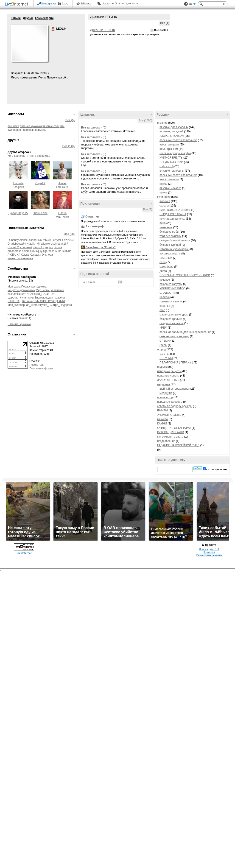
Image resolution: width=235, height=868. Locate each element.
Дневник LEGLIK (103, 30)
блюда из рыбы (169, 232)
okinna (58, 247)
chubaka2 (26, 247)
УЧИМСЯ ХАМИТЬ (169, 415)
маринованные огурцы (174, 315)
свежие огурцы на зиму (174, 336)
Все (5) (70, 120)
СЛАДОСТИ (167, 293)
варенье (165, 306)
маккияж (163, 419)
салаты (164, 206)
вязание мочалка (170, 188)
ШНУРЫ (162, 410)
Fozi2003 (68, 240)
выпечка (165, 201)
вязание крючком (31, 126)
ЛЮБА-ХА (14, 255)
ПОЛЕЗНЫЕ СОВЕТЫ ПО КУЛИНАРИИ (185, 275)
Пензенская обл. (58, 78)
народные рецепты (169, 371)
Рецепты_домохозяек (21, 290)
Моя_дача (14, 287)
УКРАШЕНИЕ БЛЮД (172, 288)
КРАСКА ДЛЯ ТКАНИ (171, 432)
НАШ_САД (14, 301)
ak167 (64, 244)
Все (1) (165, 23)
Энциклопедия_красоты (50, 298)
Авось (106, 3)
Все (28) (69, 234)
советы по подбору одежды (175, 406)
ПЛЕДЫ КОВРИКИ (171, 162)
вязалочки (14, 294)
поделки (162, 367)
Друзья (28, 18)
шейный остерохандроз (175, 389)
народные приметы (34, 130)
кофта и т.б (166, 166)
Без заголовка (91, 128)
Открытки (92, 217)
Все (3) (148, 209)
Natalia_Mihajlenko (38, 244)
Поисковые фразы (41, 368)
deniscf (37, 247)
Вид (192, 5)
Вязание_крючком (19, 324)
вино (162, 223)
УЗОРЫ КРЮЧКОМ (172, 136)
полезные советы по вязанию (178, 140)
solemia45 (28, 251)
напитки (165, 297)
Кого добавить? (40, 156)
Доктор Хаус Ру (18, 213)
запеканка (166, 227)
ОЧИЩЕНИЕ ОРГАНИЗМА (174, 428)
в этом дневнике (216, 469)
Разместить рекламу (209, 555)
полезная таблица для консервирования (185, 332)
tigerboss (49, 251)
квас (162, 310)
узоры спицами (169, 145)
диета (163, 271)
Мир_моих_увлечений (50, 290)
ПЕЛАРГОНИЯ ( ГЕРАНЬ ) (176, 363)
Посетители (37, 365)
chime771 (14, 247)
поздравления (166, 441)
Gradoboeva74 (17, 244)
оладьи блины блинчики (175, 240)
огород (162, 349)
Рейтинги (86, 3)
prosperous (14, 251)
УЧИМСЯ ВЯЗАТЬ (171, 158)
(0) (104, 128)
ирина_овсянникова (20, 258)
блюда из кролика (171, 319)
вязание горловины (172, 171)
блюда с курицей (170, 245)
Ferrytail (56, 240)
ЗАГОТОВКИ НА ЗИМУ (174, 210)
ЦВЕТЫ (164, 354)
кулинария (14, 130)
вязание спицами (53, 126)
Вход (65, 3)
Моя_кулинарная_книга (23, 305)
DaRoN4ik (44, 240)
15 (152, 30)
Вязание (27, 301)
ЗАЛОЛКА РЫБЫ (168, 380)
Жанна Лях (40, 213)
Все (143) (69, 146)
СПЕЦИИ (165, 341)
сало (162, 262)
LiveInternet (17, 4)
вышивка (13, 126)
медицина (164, 384)
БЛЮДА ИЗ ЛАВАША (173, 214)
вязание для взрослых (174, 127)
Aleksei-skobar (28, 240)
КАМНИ (162, 424)
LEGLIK (53, 29)
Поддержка (186, 4)
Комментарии (44, 18)
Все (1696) (145, 120)
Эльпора (47, 255)
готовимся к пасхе (171, 301)
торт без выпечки (170, 236)
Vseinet (55, 244)
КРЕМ (163, 328)
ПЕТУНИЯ (166, 358)
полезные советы (168, 376)
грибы (163, 345)
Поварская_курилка (34, 287)
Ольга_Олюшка (31, 255)
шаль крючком (169, 149)
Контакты (209, 552)
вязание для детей (171, 131)
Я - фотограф (94, 226)
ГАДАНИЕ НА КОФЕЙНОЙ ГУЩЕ (178, 445)
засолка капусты (170, 254)
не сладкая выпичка (172, 219)
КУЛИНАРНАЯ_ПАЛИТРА (38, 294)
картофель (166, 267)
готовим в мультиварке (174, 249)
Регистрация (49, 3)
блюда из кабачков (172, 323)
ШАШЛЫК (166, 258)
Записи (16, 18)
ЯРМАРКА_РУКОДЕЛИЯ (49, 301)
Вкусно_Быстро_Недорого (55, 305)
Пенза (42, 78)
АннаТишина (63, 251)
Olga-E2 (40, 183)
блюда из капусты (171, 284)
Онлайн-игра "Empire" (100, 247)
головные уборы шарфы (175, 153)
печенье (165, 280)
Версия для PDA (209, 549)
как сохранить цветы (170, 437)
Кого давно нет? (18, 156)
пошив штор (165, 397)
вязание (162, 123)
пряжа (163, 184)
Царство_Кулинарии (21, 298)
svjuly (39, 251)
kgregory (48, 247)
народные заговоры (170, 402)
